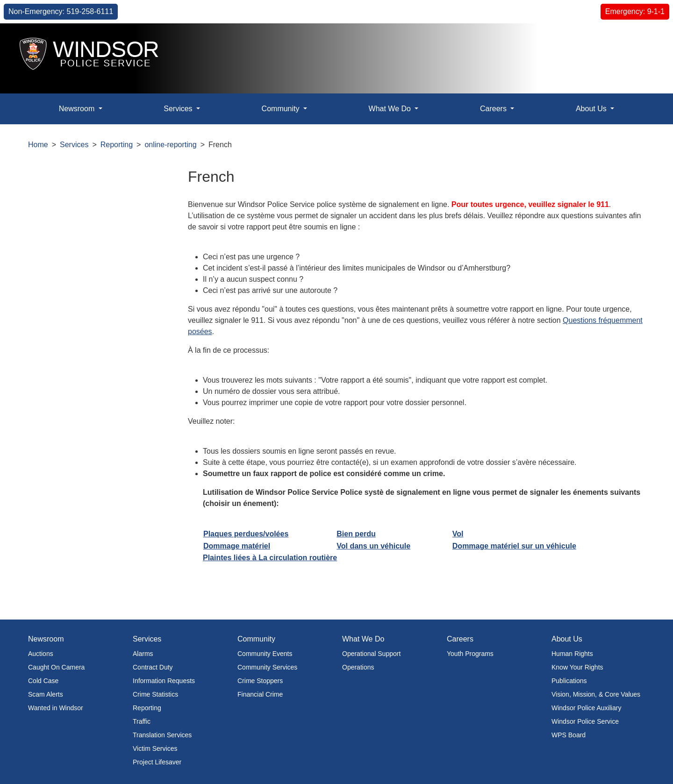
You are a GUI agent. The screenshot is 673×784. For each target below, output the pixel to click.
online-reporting (170, 145)
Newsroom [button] (78, 109)
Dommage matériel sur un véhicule (514, 546)
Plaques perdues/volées (246, 534)
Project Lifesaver (157, 762)
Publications (569, 681)
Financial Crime (260, 694)
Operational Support (371, 654)
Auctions (41, 654)
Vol (458, 534)
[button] (645, 40)
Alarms (143, 654)
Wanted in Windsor (56, 708)
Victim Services (155, 748)
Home (38, 145)
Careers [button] (494, 109)
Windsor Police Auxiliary (586, 708)
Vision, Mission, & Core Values (596, 694)
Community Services (267, 667)
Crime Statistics (155, 694)
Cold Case (43, 681)
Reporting (117, 145)
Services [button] (179, 109)
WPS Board (569, 735)
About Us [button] (592, 109)
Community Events (265, 654)
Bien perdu (356, 534)
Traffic (142, 721)
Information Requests (164, 681)
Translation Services (162, 735)
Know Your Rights (577, 667)
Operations (358, 667)
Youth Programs (470, 654)
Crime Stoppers (260, 681)
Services (74, 145)
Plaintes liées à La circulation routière (270, 558)
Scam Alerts (46, 694)
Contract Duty (153, 667)
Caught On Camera (56, 667)
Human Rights (572, 654)
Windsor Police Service (585, 721)
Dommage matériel (237, 546)
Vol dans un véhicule (373, 546)
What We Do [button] (391, 109)
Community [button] (282, 109)
